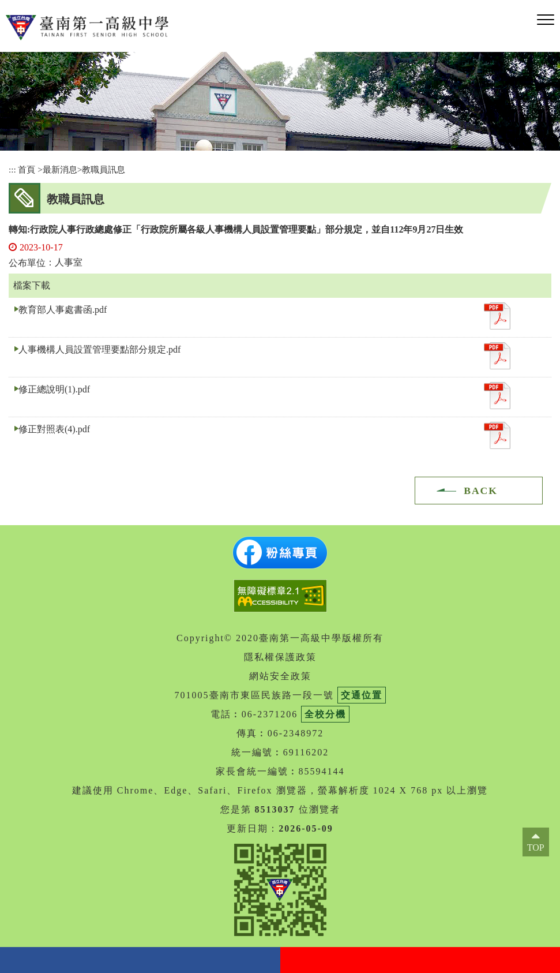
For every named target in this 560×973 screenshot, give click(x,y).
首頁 (27, 169)
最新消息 (60, 169)
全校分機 (325, 714)
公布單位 (27, 263)
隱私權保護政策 (280, 657)
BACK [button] (481, 491)
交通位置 (362, 695)
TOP (536, 847)
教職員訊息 (104, 169)
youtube (420, 960)
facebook (140, 960)
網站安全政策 (280, 676)
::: (12, 169)
